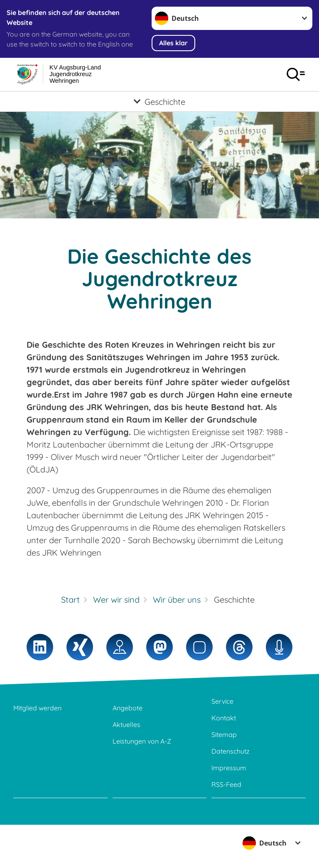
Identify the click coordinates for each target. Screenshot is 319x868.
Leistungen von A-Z (142, 741)
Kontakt (224, 718)
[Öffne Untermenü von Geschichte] (159, 101)
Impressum (229, 768)
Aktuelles (126, 725)
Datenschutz (231, 751)
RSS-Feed (226, 784)
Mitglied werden (37, 708)
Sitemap (224, 734)
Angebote (128, 708)
